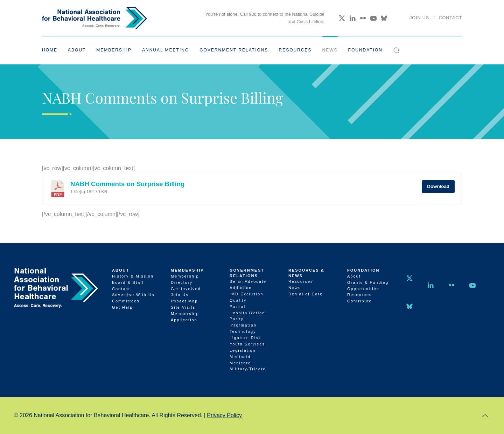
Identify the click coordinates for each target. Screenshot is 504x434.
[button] (397, 50)
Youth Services (247, 344)
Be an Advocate (248, 281)
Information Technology (243, 328)
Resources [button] (295, 50)
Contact (450, 18)
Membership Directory (185, 279)
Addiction (241, 288)
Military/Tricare (248, 369)
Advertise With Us (133, 295)
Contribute (360, 301)
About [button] (77, 50)
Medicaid (240, 357)
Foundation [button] (365, 50)
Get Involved (186, 289)
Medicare (240, 363)
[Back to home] (94, 18)
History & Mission (133, 276)
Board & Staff (128, 282)
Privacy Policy (224, 415)
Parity (237, 319)
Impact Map (184, 301)
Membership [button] (114, 50)
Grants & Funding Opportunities (368, 286)
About (121, 270)
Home (50, 50)
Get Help (122, 307)
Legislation (243, 350)
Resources (301, 281)
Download (438, 186)
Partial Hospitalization (247, 310)
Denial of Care (306, 294)
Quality (238, 300)
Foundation (363, 270)
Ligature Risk (245, 338)
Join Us (419, 18)
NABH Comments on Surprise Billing (128, 184)
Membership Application (185, 317)
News (330, 50)
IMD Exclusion (246, 294)
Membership (187, 270)
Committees (126, 301)
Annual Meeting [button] (166, 50)
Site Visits (183, 307)
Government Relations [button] (234, 50)
